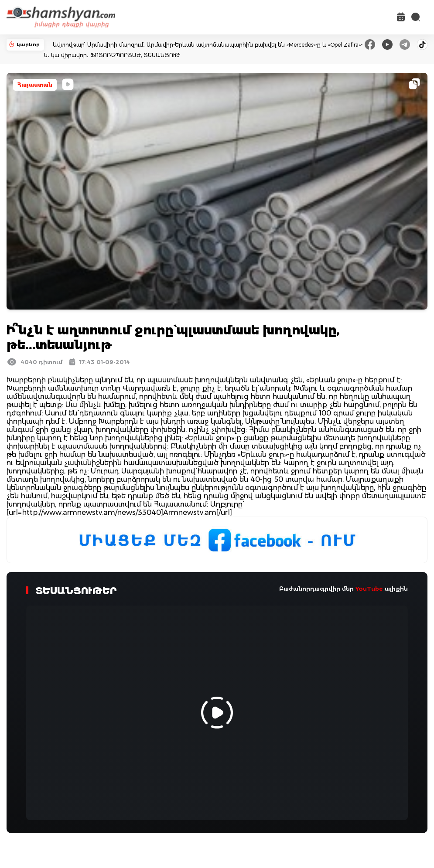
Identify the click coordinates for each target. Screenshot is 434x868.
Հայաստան (35, 85)
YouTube (369, 589)
